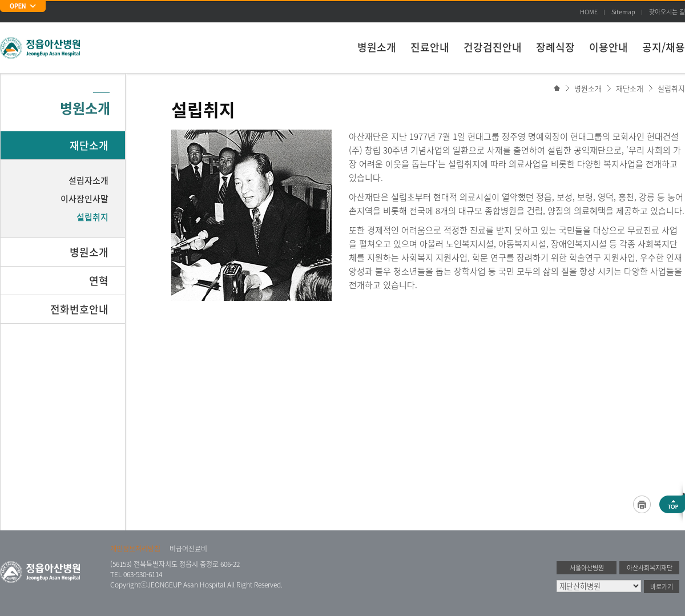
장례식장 (555, 47)
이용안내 (609, 47)
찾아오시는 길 (667, 12)
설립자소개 (88, 180)
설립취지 (671, 88)
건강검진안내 (493, 47)
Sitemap (623, 12)
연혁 (99, 281)
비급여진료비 (188, 549)
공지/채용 (664, 47)
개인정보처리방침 (135, 549)
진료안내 (430, 47)
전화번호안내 (79, 309)
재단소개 (630, 88)
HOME (589, 12)
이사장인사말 (84, 199)
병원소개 (377, 47)
